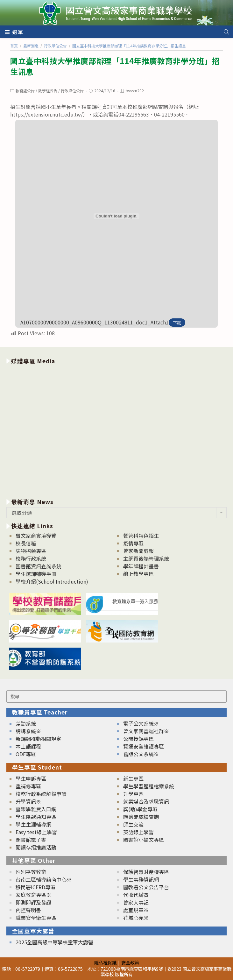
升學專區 (133, 794)
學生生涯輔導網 (33, 824)
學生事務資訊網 (141, 879)
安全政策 (130, 962)
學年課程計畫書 (141, 566)
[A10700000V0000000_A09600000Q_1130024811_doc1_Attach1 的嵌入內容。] (117, 216)
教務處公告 (25, 91)
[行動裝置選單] (14, 32)
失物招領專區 (31, 551)
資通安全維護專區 (144, 746)
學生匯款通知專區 (36, 817)
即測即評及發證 (33, 902)
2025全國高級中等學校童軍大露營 (54, 942)
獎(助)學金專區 (140, 809)
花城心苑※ (136, 918)
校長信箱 (26, 543)
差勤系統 (26, 723)
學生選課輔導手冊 (36, 574)
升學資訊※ (28, 801)
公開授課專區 (138, 739)
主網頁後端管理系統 (146, 558)
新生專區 (133, 778)
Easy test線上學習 (36, 832)
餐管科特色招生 (141, 536)
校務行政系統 (31, 558)
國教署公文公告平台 (146, 887)
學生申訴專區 (31, 778)
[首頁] (14, 46)
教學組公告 (48, 91)
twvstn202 (135, 91)
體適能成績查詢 (141, 817)
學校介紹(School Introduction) (52, 581)
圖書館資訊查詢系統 (39, 566)
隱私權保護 (105, 962)
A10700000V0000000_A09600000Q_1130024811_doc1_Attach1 (95, 322)
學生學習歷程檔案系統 (149, 786)
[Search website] (226, 32)
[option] (117, 430)
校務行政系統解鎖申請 (41, 794)
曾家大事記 (136, 902)
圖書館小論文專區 (144, 840)
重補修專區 (28, 786)
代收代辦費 (136, 895)
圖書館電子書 (31, 840)
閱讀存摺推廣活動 (36, 847)
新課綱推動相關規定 (39, 739)
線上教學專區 (138, 574)
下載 (177, 323)
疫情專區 (133, 543)
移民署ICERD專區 (35, 887)
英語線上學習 (138, 832)
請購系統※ (28, 731)
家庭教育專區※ (33, 895)
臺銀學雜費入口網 (36, 809)
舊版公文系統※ (141, 754)
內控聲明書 (28, 910)
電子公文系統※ (141, 723)
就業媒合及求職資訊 (146, 801)
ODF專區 (26, 754)
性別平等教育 (31, 872)
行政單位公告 (72, 91)
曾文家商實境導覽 (36, 536)
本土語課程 (28, 746)
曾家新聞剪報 (138, 551)
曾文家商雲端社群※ (146, 731)
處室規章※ (136, 910)
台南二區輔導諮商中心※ (44, 879)
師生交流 (133, 824)
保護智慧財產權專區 (146, 872)
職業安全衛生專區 (36, 918)
